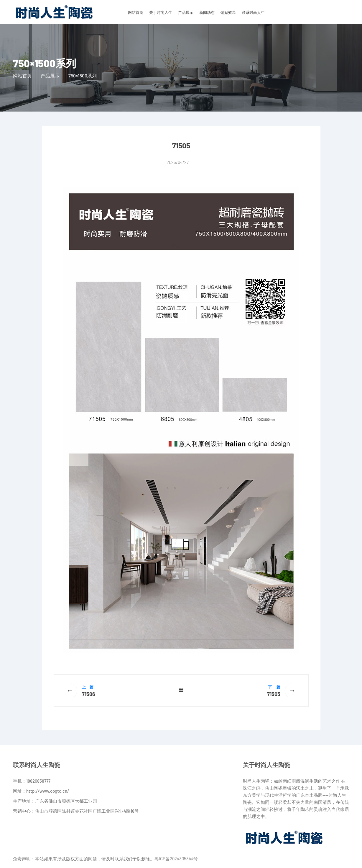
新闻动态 (207, 12)
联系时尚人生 (253, 12)
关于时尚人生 (161, 12)
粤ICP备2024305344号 (176, 859)
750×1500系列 (83, 75)
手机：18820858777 (32, 781)
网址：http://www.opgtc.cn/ (41, 791)
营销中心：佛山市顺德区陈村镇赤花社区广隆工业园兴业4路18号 (76, 811)
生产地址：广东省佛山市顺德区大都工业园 (55, 801)
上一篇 (88, 687)
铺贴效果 (228, 12)
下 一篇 (274, 687)
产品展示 (186, 12)
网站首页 (136, 12)
